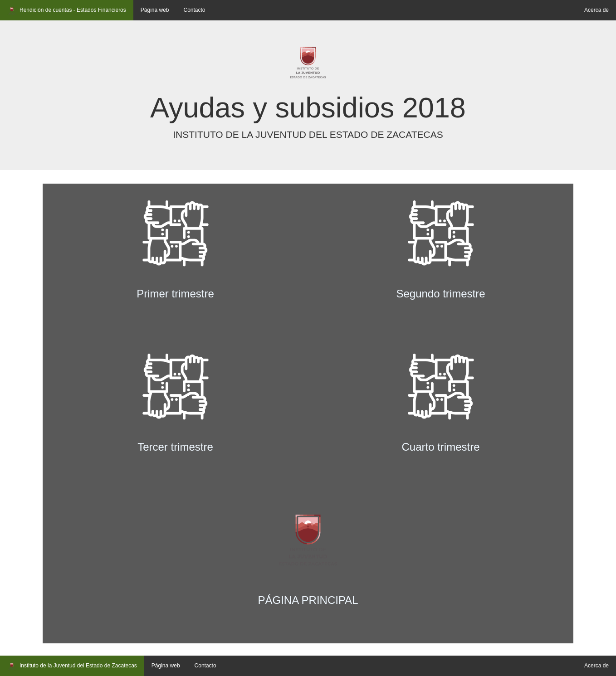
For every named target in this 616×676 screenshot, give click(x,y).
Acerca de (596, 10)
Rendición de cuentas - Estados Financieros (67, 11)
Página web (155, 10)
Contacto (195, 10)
